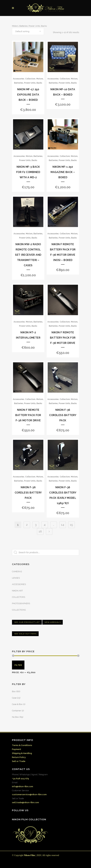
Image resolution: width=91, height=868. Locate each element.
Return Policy (19, 757)
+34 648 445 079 (20, 778)
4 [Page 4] (45, 525)
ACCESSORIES (19, 584)
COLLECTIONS (19, 610)
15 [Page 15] (71, 525)
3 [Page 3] (36, 525)
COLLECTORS (19, 597)
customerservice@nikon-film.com (29, 794)
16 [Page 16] (40, 531)
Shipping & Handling (22, 753)
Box (14, 691)
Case (14, 698)
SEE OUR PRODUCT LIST (27, 622)
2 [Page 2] (27, 525)
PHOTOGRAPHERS (21, 603)
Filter (18, 665)
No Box (15, 717)
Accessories (19, 79)
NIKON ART (17, 591)
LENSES (16, 578)
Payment (17, 749)
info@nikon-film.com (23, 786)
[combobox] (28, 31)
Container (17, 711)
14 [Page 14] (63, 525)
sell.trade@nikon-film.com (25, 802)
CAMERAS (17, 572)
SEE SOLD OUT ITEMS (25, 634)
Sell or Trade (19, 761)
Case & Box (17, 704)
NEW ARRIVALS (53, 622)
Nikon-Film (29, 855)
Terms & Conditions (22, 745)
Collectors (30, 79)
